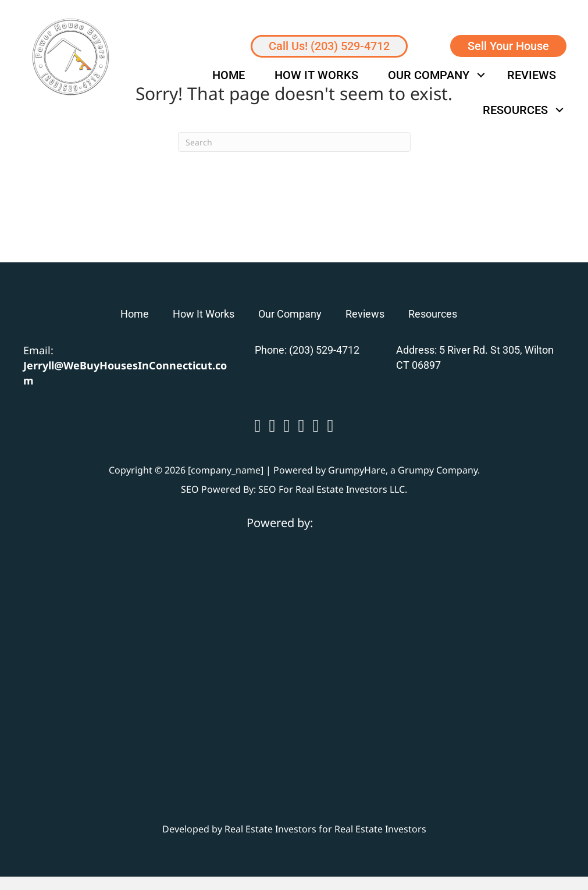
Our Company (429, 75)
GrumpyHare (357, 470)
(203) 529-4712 (324, 350)
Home (229, 75)
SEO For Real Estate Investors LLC (332, 489)
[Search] (294, 142)
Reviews (532, 75)
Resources (515, 110)
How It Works (316, 75)
